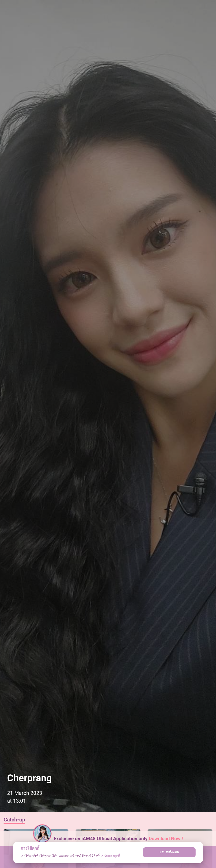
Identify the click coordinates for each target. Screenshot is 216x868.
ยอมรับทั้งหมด (169, 852)
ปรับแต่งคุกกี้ (111, 856)
